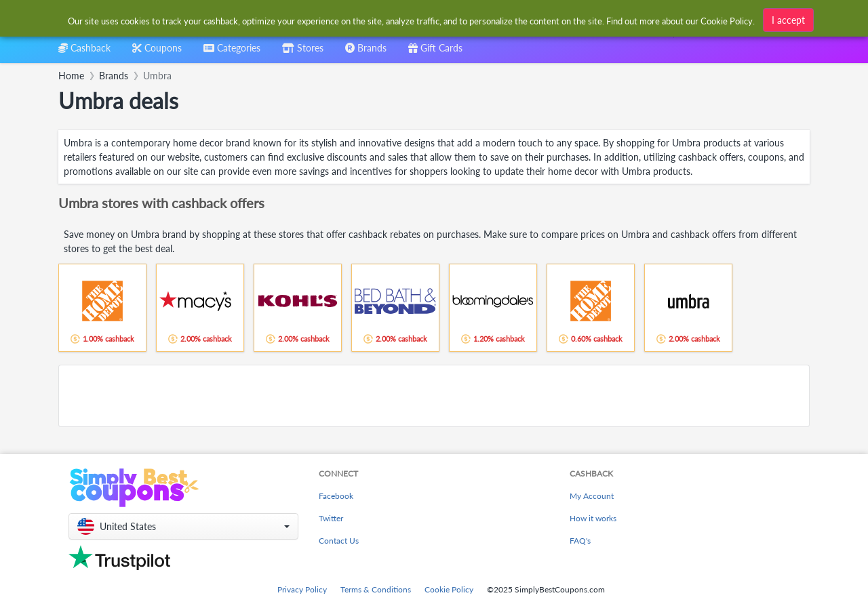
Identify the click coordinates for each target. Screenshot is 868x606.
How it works (593, 518)
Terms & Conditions (376, 589)
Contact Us (339, 541)
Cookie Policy (449, 589)
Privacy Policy (302, 589)
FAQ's (580, 541)
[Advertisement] (434, 396)
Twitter (331, 518)
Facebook (336, 496)
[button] (183, 526)
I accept (788, 18)
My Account (592, 496)
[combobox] (232, 53)
